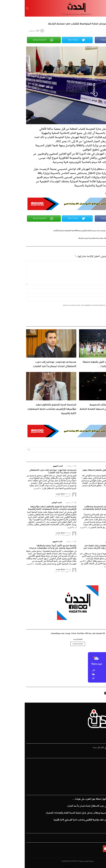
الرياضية (101, 768)
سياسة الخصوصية (44, 866)
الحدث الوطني (86, 502)
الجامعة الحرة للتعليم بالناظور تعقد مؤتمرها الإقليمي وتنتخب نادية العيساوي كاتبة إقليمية (27, 408)
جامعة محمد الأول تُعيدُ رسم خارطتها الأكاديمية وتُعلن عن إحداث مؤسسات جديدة (28, 546)
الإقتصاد (101, 771)
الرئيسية (101, 762)
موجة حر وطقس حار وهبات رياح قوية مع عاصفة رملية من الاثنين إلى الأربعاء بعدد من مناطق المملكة (82, 547)
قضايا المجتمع (99, 773)
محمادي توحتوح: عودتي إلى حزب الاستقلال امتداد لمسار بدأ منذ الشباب (30, 363)
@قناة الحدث (53, 639)
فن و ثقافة (100, 776)
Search (4, 450)
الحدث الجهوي (86, 466)
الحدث (102, 765)
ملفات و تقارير (99, 782)
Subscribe (53, 644)
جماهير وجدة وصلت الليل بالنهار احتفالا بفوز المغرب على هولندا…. (81, 363)
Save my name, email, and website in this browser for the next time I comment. (69, 305)
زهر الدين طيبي (98, 784)
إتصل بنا (56, 866)
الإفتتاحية (100, 779)
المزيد (88, 488)
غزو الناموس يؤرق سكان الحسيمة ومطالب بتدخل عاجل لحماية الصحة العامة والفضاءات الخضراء (80, 408)
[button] (100, 675)
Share (101, 50)
